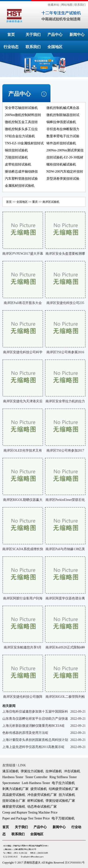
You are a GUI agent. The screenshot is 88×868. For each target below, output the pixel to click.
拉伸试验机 (54, 771)
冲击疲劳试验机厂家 (42, 795)
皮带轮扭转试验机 (18, 164)
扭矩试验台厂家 (14, 801)
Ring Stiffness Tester (63, 777)
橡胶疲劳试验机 (14, 807)
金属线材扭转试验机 (20, 186)
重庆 (35, 202)
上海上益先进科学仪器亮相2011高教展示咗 (33, 747)
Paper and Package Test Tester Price (26, 818)
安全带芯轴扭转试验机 (21, 108)
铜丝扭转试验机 (16, 150)
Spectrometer (11, 783)
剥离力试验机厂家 (15, 789)
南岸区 (47, 202)
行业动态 (11, 47)
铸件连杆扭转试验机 (61, 143)
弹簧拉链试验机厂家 (60, 801)
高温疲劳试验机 (14, 795)
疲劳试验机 (39, 789)
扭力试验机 (67, 795)
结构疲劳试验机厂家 (64, 789)
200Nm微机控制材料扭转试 (23, 118)
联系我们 (80, 5)
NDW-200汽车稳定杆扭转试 (65, 175)
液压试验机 (11, 771)
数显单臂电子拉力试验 (63, 136)
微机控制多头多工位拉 (21, 129)
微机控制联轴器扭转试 (63, 115)
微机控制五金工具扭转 (21, 122)
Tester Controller (36, 777)
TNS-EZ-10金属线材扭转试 (24, 143)
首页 (11, 35)
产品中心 (55, 35)
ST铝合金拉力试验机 (20, 136)
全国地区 (55, 47)
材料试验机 (35, 801)
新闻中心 (77, 35)
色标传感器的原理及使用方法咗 (25, 733)
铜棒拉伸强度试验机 (61, 122)
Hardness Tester (13, 777)
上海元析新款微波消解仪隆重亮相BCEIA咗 (34, 726)
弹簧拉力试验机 (32, 771)
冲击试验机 (72, 771)
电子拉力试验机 (63, 783)
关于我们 (33, 35)
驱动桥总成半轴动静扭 (21, 172)
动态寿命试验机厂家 (42, 807)
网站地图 (67, 5)
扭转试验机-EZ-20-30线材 (65, 157)
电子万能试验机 (63, 818)
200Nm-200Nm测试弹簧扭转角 (65, 154)
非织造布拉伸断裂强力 (63, 129)
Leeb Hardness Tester (36, 783)
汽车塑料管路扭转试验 (21, 179)
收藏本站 (54, 5)
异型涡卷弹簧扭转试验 (63, 179)
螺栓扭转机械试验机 (61, 164)
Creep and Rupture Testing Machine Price (30, 812)
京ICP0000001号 (75, 863)
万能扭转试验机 (16, 157)
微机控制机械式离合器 (63, 108)
